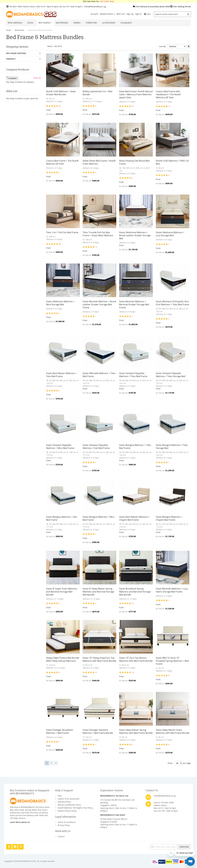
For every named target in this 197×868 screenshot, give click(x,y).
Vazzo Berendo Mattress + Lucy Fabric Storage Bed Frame (172, 590)
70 (133, 106)
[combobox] (172, 14)
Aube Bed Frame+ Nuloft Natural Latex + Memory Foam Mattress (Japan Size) (136, 94)
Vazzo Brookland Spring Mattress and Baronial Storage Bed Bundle (135, 592)
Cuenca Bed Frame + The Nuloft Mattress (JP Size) (62, 162)
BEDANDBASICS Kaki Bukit (113, 815)
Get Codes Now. (107, 1)
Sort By (162, 46)
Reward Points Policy (67, 811)
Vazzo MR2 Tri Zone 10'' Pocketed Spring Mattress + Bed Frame (172, 661)
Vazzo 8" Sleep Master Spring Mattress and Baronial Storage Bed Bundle (98, 592)
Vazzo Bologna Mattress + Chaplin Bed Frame (169, 518)
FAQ (60, 796)
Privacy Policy (64, 825)
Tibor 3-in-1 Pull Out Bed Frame (62, 232)
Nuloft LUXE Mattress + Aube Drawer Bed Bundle (61, 93)
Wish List (121, 14)
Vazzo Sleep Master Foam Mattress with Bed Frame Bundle (173, 731)
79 (60, 106)
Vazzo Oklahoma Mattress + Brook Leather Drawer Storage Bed (135, 235)
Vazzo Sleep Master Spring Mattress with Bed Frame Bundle (136, 731)
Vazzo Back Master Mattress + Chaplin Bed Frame (134, 518)
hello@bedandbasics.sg (95, 7)
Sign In (138, 14)
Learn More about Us (20, 822)
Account (94, 14)
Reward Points (107, 14)
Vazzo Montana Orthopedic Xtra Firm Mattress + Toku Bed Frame (172, 303)
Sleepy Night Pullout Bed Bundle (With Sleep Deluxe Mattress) (63, 659)
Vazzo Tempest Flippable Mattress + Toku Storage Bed (171, 375)
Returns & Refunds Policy (69, 805)
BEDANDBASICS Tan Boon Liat (114, 796)
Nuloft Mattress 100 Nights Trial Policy (75, 808)
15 (133, 603)
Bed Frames (19, 30)
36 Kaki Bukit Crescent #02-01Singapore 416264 (114, 820)
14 (133, 672)
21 (96, 672)
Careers (61, 836)
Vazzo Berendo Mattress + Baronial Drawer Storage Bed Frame (134, 304)
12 (169, 106)
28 (60, 244)
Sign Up (130, 14)
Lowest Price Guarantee (69, 799)
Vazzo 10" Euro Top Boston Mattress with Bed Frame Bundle (136, 659)
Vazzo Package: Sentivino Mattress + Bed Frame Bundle (98, 731)
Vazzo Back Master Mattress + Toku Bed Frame (61, 375)
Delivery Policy (64, 802)
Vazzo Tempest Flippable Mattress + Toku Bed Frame (133, 375)
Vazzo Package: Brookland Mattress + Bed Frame (59, 731)
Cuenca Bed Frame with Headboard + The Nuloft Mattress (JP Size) (168, 94)
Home (8, 30)
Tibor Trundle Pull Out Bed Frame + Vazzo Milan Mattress (98, 234)
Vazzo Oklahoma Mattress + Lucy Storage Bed (170, 234)
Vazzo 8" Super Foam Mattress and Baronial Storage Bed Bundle (62, 592)
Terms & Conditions (67, 822)
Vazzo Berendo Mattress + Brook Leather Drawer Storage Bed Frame (99, 304)
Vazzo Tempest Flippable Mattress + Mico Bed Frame (60, 447)
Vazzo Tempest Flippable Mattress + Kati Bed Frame (96, 447)
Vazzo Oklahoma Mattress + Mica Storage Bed (60, 303)
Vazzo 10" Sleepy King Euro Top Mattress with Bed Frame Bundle (99, 659)
